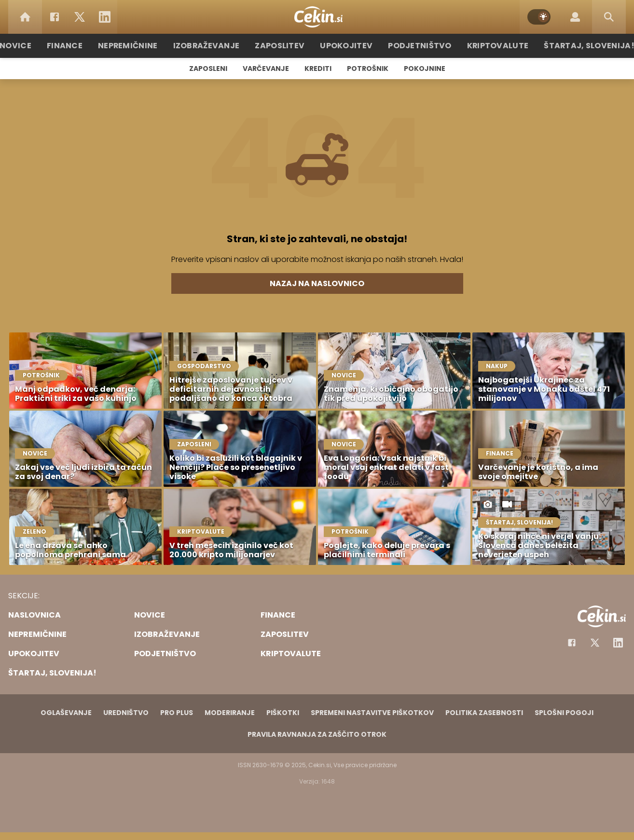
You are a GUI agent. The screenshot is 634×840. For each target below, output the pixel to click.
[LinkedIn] (105, 17)
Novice (37, 46)
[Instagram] (618, 643)
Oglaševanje (66, 713)
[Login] (575, 17)
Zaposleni (208, 69)
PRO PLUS (177, 713)
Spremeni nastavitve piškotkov (372, 713)
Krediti (318, 69)
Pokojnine (425, 69)
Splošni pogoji (564, 713)
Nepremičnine (143, 46)
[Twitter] (80, 17)
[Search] (609, 17)
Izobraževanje (216, 46)
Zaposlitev (285, 46)
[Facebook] (55, 17)
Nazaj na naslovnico (317, 283)
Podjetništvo (415, 46)
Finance (83, 46)
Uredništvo (126, 713)
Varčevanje (266, 69)
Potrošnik (368, 69)
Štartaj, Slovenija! (571, 46)
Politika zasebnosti (484, 713)
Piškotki (283, 713)
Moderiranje (230, 713)
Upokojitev (347, 46)
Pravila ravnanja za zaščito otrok (317, 734)
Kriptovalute (487, 46)
